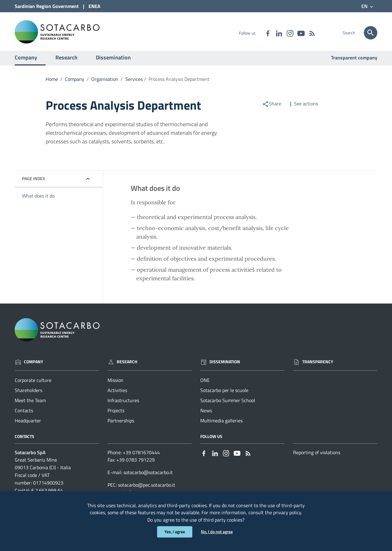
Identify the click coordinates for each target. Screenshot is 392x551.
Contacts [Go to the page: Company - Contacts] (24, 413)
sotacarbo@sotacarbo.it (148, 475)
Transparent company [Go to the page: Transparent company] (354, 61)
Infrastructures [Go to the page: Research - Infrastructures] (123, 403)
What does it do (38, 199)
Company (26, 60)
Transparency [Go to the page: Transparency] (313, 365)
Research (66, 60)
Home (52, 82)
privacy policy (287, 512)
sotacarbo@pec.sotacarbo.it (147, 488)
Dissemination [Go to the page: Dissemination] (220, 365)
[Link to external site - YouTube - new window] (301, 33)
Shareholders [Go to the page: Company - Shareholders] (28, 393)
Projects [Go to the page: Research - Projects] (116, 413)
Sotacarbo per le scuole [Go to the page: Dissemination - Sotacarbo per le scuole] (224, 393)
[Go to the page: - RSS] (312, 33)
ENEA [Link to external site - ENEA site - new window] (94, 6)
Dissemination (113, 60)
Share (272, 107)
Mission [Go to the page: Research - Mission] (115, 383)
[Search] (371, 33)
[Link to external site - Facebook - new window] (268, 33)
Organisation (105, 82)
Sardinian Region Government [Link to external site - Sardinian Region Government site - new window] (47, 6)
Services (134, 82)
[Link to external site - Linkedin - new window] (279, 33)
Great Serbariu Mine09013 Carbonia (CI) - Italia (43, 467)
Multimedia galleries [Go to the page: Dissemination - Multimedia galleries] (221, 424)
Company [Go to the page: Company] (29, 365)
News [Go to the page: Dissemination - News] (206, 413)
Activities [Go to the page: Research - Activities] (117, 393)
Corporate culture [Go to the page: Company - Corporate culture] (33, 383)
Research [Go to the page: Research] (122, 365)
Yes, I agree (175, 532)
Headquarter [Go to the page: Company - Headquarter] (28, 424)
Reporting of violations (317, 455)
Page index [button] (34, 181)
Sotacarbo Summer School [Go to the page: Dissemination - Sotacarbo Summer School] (228, 403)
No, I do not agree (217, 532)
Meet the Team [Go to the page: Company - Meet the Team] (30, 403)
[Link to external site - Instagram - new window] (290, 33)
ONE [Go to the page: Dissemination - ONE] (205, 383)
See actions (303, 107)
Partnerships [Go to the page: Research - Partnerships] (121, 424)
